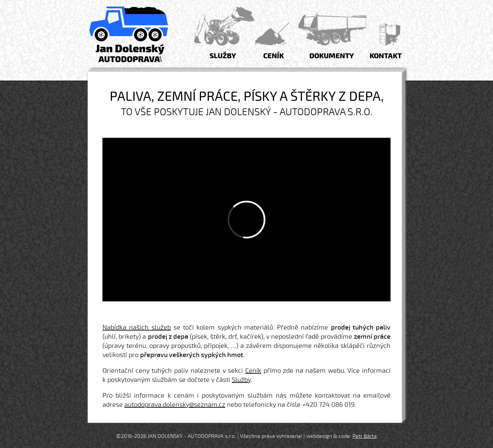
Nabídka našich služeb (137, 327)
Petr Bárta (365, 436)
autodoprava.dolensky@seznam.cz (175, 405)
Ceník (274, 56)
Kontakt (386, 56)
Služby (223, 56)
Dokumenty (332, 56)
